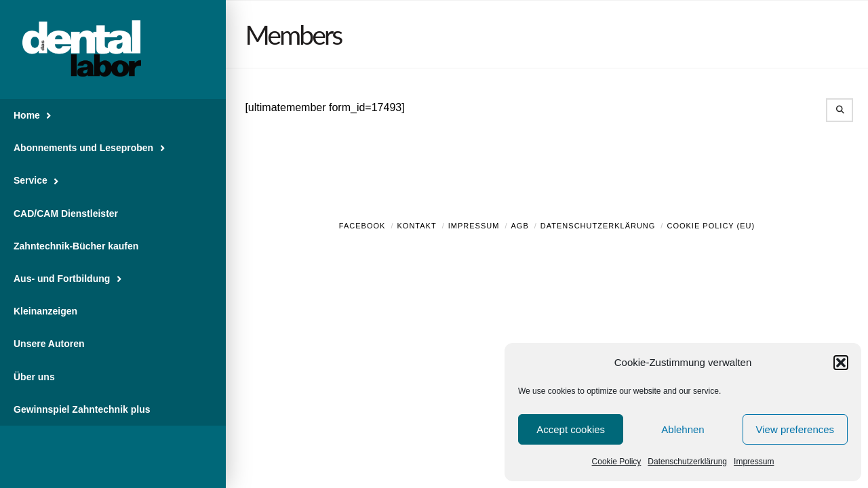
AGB (519, 226)
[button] (841, 363)
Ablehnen (683, 429)
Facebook (362, 226)
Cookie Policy (617, 462)
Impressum (754, 462)
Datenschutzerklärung (687, 462)
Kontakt (417, 226)
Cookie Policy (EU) (711, 226)
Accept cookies (571, 429)
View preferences (795, 429)
